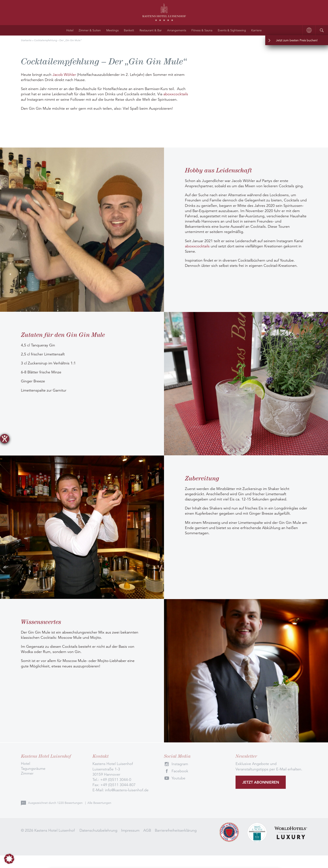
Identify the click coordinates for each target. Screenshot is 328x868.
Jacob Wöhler (64, 75)
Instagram (180, 764)
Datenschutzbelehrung (98, 830)
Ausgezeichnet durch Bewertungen (56, 803)
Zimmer (27, 773)
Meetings (112, 30)
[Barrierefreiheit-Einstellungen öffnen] (5, 439)
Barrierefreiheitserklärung (176, 830)
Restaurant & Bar (151, 30)
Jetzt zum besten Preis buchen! (297, 40)
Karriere (256, 30)
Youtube (178, 778)
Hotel (70, 30)
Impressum (130, 830)
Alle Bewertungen (99, 803)
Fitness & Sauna (202, 30)
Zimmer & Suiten (90, 30)
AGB (147, 830)
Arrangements (177, 30)
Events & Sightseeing (232, 30)
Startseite (26, 40)
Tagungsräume (33, 769)
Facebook (180, 771)
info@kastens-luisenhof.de (127, 790)
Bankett (129, 30)
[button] (9, 859)
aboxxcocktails (176, 94)
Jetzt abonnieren (261, 782)
